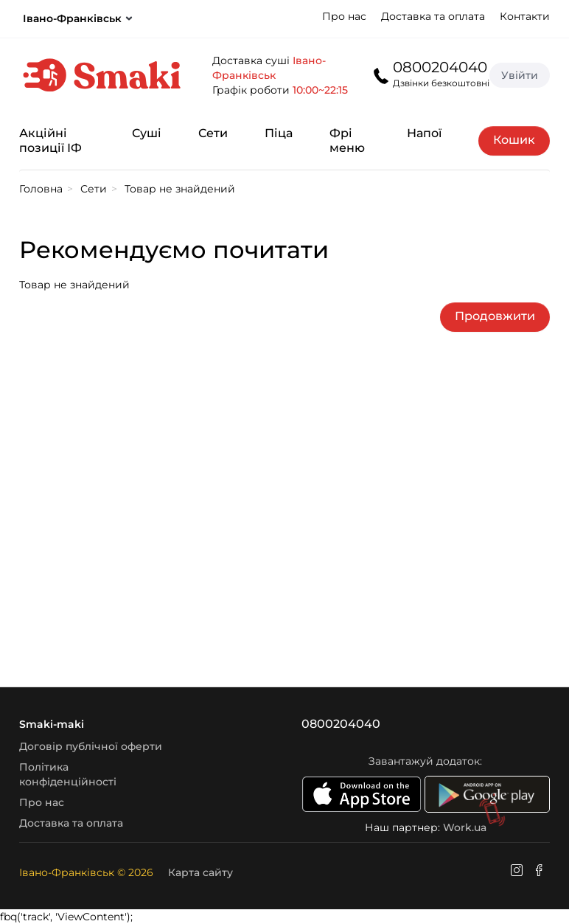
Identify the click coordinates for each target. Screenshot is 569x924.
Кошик (514, 140)
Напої (424, 133)
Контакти (525, 16)
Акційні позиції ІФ (50, 140)
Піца (279, 133)
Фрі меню (347, 140)
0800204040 (440, 67)
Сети (213, 133)
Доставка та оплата (433, 16)
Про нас (344, 16)
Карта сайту (200, 872)
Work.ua (465, 827)
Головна (41, 189)
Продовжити (495, 316)
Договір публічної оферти (91, 746)
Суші (147, 133)
